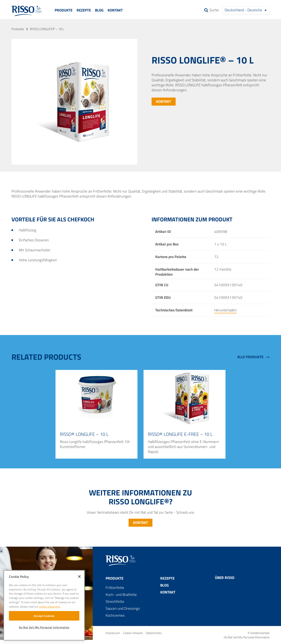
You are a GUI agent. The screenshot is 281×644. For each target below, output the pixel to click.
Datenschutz (154, 633)
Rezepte (84, 10)
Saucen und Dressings (123, 608)
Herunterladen (225, 310)
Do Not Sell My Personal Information (247, 637)
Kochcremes (115, 615)
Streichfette (115, 602)
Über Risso (225, 578)
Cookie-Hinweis (133, 633)
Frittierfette (115, 588)
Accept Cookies (44, 616)
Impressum (113, 633)
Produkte (64, 10)
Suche (214, 11)
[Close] (79, 577)
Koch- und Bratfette (121, 595)
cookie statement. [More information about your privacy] (50, 606)
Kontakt (115, 10)
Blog (99, 10)
